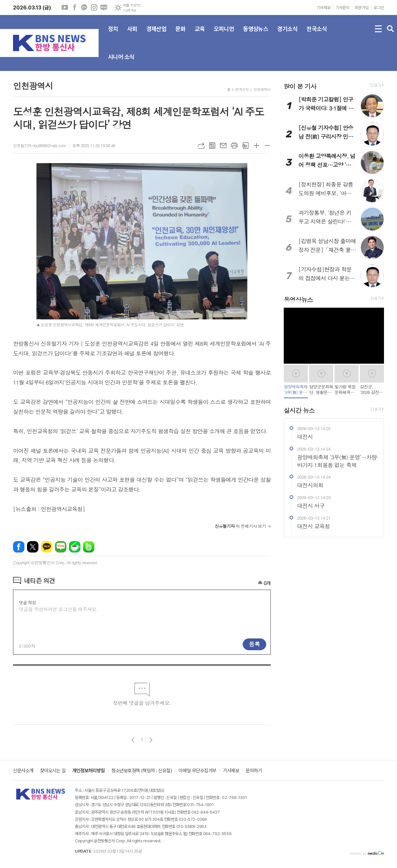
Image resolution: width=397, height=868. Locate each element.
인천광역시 (262, 89)
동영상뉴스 (256, 34)
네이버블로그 (104, 7)
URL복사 (201, 146)
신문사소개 (23, 771)
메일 (223, 146)
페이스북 (75, 7)
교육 (200, 34)
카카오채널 (84, 7)
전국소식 (317, 34)
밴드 (89, 547)
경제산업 (157, 34)
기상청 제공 (130, 10)
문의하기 (254, 771)
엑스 (33, 547)
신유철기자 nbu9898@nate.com (40, 145)
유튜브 (65, 7)
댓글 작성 (27, 602)
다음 (151, 740)
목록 (212, 146)
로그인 (379, 8)
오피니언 (224, 34)
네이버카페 (75, 547)
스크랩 (245, 146)
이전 (133, 740)
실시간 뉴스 (299, 410)
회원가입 (362, 8)
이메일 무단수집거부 (197, 771)
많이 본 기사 (300, 86)
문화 (180, 34)
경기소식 (287, 34)
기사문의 (342, 8)
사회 (132, 34)
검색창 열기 (390, 29)
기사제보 (323, 8)
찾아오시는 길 (53, 771)
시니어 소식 (121, 62)
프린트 (234, 146)
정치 (113, 34)
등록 (254, 644)
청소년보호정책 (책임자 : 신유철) (142, 771)
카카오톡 (47, 547)
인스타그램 (94, 7)
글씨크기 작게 (267, 146)
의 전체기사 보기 (240, 526)
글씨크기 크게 (256, 146)
